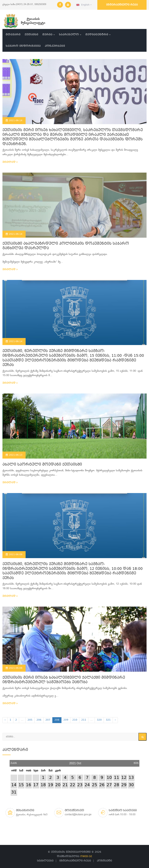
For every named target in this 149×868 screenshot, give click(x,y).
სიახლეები (45, 861)
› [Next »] (115, 720)
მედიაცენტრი (97, 35)
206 (39, 720)
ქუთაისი (31, 35)
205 (30, 720)
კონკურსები (55, 46)
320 (99, 720)
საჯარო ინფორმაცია (23, 46)
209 (66, 720)
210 (75, 720)
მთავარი (13, 35)
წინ (136, 762)
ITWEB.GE (86, 856)
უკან (14, 762)
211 (84, 720)
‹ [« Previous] (5, 720)
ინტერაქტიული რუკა (122, 5)
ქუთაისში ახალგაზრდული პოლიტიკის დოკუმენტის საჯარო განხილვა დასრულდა (66, 246)
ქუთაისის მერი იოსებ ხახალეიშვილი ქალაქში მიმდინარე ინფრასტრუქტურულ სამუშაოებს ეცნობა (64, 680)
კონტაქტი (104, 861)
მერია (47, 35)
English (84, 5)
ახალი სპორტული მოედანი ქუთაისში (42, 465)
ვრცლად (10, 162)
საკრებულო (69, 35)
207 (48, 720)
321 (108, 720)
